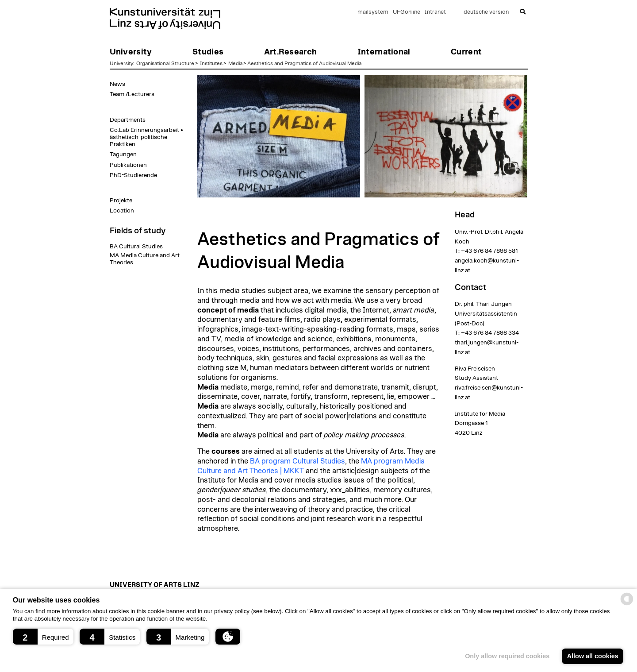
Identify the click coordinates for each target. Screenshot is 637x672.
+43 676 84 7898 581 (489, 251)
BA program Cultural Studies (297, 461)
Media (235, 63)
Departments (128, 120)
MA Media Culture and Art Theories (145, 259)
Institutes (211, 63)
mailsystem (373, 12)
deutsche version (486, 12)
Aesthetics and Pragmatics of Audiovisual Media (304, 63)
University (121, 63)
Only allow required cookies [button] (507, 656)
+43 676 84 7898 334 (490, 333)
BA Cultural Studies (136, 247)
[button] (43, 637)
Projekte (121, 201)
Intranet (435, 12)
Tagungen (123, 154)
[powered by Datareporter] (627, 604)
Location (122, 211)
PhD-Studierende (133, 175)
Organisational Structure (165, 63)
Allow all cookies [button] (593, 656)
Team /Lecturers (132, 94)
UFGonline (407, 12)
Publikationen (128, 165)
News (117, 84)
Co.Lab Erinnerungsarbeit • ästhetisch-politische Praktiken (146, 137)
